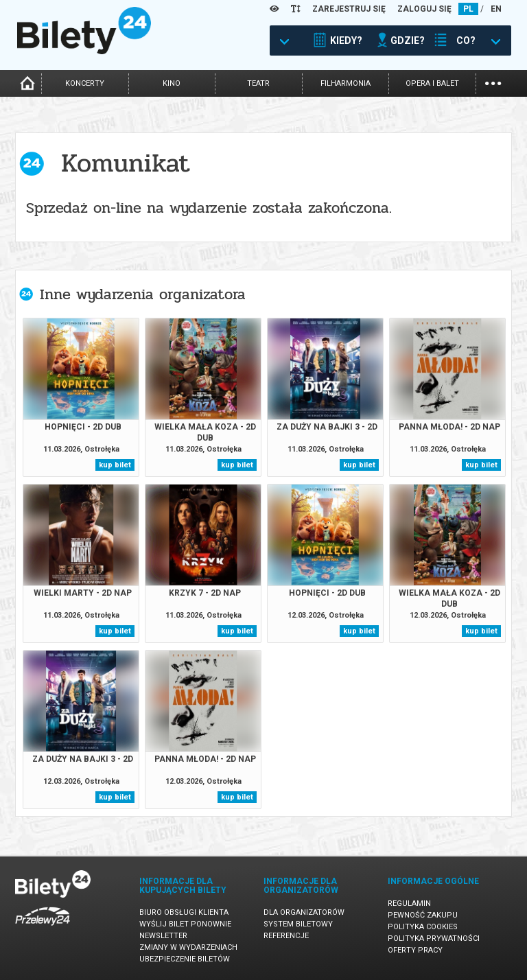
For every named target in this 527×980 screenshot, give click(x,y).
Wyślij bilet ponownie (185, 924)
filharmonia (346, 83)
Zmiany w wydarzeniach (188, 947)
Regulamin (409, 903)
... (493, 82)
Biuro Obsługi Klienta (184, 912)
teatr (258, 83)
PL (468, 9)
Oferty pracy (415, 950)
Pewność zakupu (423, 915)
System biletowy (298, 924)
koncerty (85, 83)
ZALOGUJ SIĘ (424, 9)
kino (172, 83)
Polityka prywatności (434, 938)
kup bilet (115, 465)
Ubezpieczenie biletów (185, 959)
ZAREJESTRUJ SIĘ (349, 9)
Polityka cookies (423, 927)
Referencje (286, 936)
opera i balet (432, 83)
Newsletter (163, 936)
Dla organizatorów (304, 912)
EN (496, 9)
